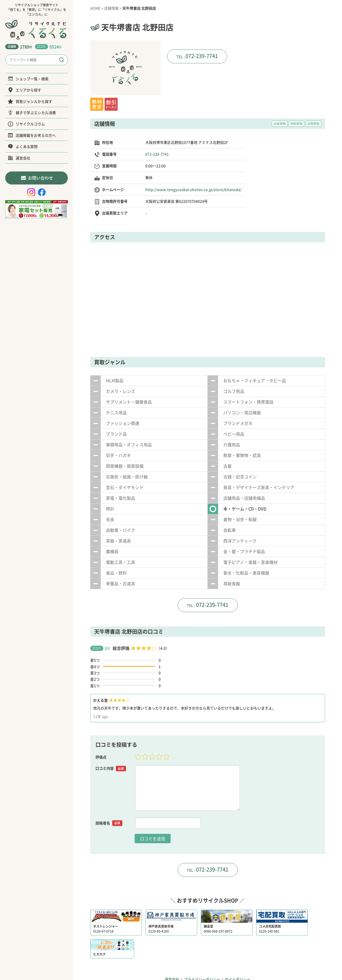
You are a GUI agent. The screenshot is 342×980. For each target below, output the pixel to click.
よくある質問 (23, 146)
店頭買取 (313, 124)
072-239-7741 (202, 56)
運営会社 (19, 158)
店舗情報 (112, 8)
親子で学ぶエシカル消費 (32, 113)
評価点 (101, 757)
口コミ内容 (111, 769)
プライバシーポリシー (202, 955)
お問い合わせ (37, 178)
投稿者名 (109, 823)
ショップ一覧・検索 (28, 79)
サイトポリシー (238, 955)
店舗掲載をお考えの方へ (32, 135)
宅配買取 (296, 124)
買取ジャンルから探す (30, 101)
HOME (96, 8)
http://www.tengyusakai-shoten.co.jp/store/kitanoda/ (193, 189)
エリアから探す (25, 90)
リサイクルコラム (26, 124)
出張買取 (280, 124)
